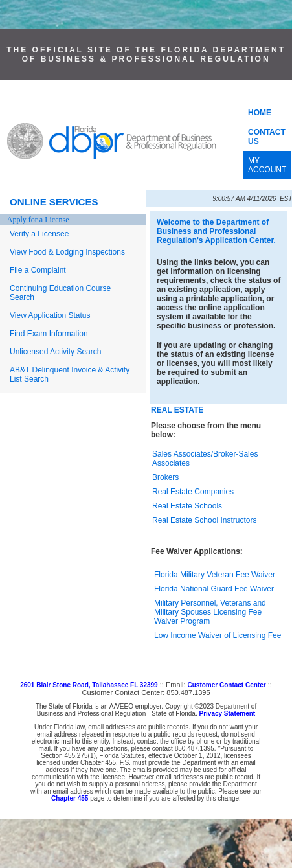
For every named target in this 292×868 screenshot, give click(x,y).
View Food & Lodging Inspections (67, 252)
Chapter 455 (70, 798)
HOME (260, 113)
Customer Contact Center (227, 685)
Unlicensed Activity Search (55, 352)
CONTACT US (267, 137)
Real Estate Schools (187, 506)
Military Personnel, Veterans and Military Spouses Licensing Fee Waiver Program (210, 612)
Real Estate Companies (193, 492)
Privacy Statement (227, 714)
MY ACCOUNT (267, 165)
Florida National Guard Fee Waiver (214, 589)
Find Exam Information (49, 334)
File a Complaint (38, 270)
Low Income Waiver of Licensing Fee (218, 635)
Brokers (165, 477)
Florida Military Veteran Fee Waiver (215, 575)
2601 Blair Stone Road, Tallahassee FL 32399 (89, 685)
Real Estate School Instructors (204, 520)
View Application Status (50, 315)
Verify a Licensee (39, 234)
